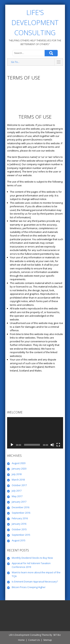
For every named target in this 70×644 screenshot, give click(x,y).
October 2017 (19, 485)
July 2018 (17, 474)
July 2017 (17, 491)
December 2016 (21, 507)
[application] (35, 433)
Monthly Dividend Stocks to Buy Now (32, 558)
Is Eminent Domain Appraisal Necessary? (35, 582)
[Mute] (52, 445)
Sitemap (48, 640)
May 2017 (17, 496)
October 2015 (19, 529)
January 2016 (19, 524)
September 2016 (21, 513)
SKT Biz (57, 635)
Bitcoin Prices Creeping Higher (29, 587)
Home (21, 640)
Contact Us (34, 640)
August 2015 (19, 540)
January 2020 (19, 469)
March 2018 (18, 480)
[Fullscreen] (58, 445)
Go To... (15, 62)
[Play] (12, 445)
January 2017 (19, 502)
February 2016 (20, 518)
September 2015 (21, 535)
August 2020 (19, 463)
